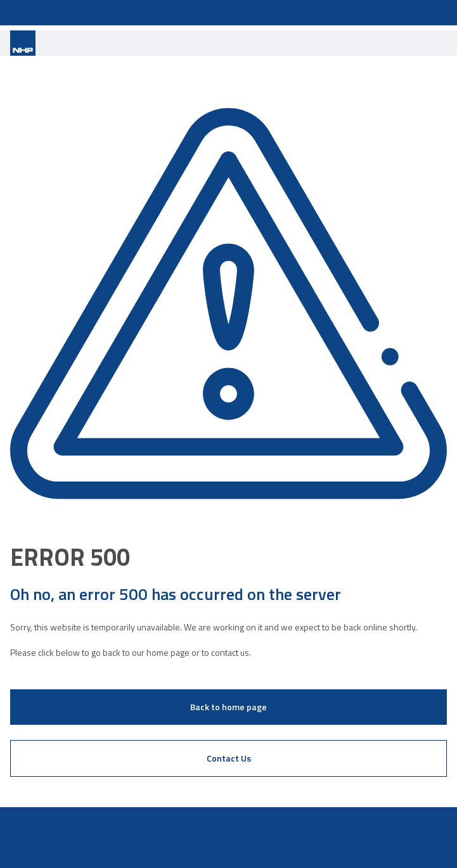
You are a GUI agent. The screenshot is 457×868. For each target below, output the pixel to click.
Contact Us (229, 758)
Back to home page (229, 707)
